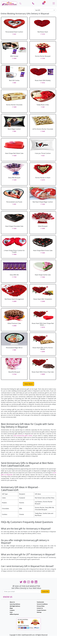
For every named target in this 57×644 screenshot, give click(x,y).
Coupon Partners (41, 610)
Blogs (11, 608)
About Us (12, 602)
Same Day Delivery (15, 604)
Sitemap (39, 612)
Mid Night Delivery (15, 606)
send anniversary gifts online (23, 436)
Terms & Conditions (42, 604)
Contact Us (40, 608)
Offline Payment (14, 614)
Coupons (12, 610)
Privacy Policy (41, 606)
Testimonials (40, 602)
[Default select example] (45, 10)
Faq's (11, 612)
